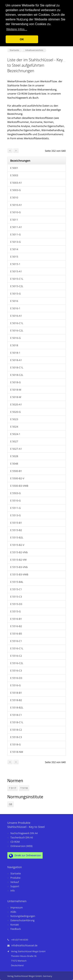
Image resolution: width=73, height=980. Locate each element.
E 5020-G (16, 412)
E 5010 (14, 197)
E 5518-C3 (16, 737)
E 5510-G (16, 501)
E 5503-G (16, 493)
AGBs (13, 912)
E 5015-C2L (17, 286)
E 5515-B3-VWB (19, 574)
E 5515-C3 (16, 597)
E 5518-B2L (17, 707)
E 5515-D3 (16, 604)
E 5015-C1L (17, 279)
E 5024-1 (15, 434)
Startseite (16, 873)
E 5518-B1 (16, 693)
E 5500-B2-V (17, 478)
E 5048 (14, 464)
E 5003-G (16, 190)
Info (13, 891)
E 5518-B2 (16, 700)
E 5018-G (16, 382)
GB (11, 804)
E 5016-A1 (16, 316)
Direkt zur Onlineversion (25, 856)
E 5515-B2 (16, 530)
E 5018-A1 (16, 360)
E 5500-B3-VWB (19, 486)
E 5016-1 (15, 308)
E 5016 (14, 301)
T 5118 (24, 788)
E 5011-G (16, 234)
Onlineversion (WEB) (22, 846)
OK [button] (22, 39)
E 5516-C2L (17, 663)
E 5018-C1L (17, 367)
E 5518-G (16, 744)
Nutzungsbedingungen (23, 916)
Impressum (17, 908)
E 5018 (14, 345)
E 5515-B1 (16, 523)
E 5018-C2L (17, 375)
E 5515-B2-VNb (19, 552)
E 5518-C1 (16, 715)
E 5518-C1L (17, 722)
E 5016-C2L (17, 330)
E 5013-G (16, 242)
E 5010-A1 (16, 205)
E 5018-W (16, 397)
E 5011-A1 (16, 227)
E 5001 (14, 168)
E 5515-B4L (17, 582)
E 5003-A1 (16, 183)
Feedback (16, 929)
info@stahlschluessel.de (25, 945)
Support (15, 886)
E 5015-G (16, 294)
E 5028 (14, 456)
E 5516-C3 (16, 671)
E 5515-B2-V (17, 545)
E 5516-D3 (16, 678)
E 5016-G (16, 338)
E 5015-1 (15, 264)
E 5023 (14, 419)
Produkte (15, 878)
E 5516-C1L (17, 648)
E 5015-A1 (16, 271)
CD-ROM (15, 842)
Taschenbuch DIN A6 (22, 838)
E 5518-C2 (16, 730)
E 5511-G (16, 508)
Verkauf (15, 882)
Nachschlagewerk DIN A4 (24, 833)
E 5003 (14, 175)
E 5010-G (16, 212)
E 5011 (14, 220)
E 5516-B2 (16, 626)
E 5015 (14, 257)
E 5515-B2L (17, 537)
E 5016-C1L (17, 323)
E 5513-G (16, 515)
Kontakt (15, 925)
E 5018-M (16, 390)
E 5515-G (16, 611)
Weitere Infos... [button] (17, 29)
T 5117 (13, 788)
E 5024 (14, 427)
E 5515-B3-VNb (19, 567)
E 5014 (14, 249)
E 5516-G (16, 685)
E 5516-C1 (16, 641)
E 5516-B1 (16, 619)
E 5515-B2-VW (18, 560)
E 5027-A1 (16, 449)
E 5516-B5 (16, 634)
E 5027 (14, 441)
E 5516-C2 (16, 656)
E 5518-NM (17, 752)
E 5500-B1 (16, 471)
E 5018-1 (15, 353)
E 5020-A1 (16, 404)
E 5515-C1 (16, 589)
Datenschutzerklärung (23, 920)
